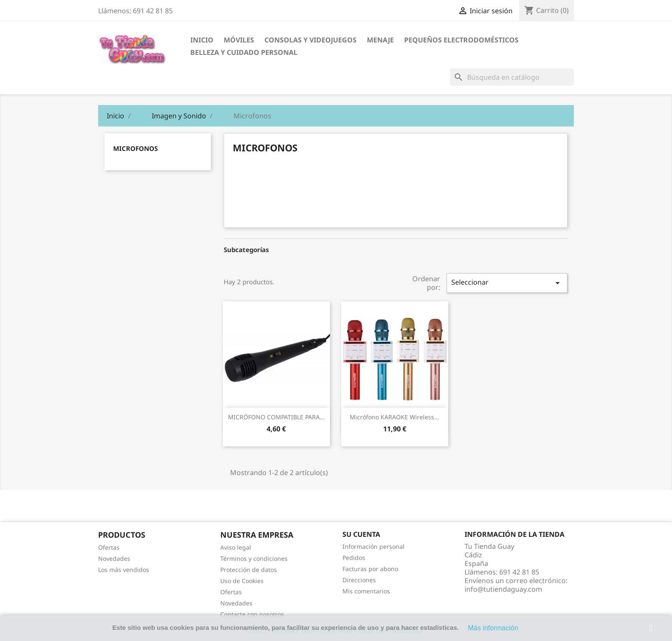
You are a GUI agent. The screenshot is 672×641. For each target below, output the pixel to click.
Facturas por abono (370, 569)
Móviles (239, 40)
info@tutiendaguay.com (503, 589)
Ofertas (109, 547)
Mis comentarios (366, 591)
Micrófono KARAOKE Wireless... (394, 417)
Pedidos (354, 558)
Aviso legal (236, 547)
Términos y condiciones (254, 558)
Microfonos (135, 148)
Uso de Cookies (242, 581)
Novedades (114, 558)
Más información (493, 628)
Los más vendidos (124, 570)
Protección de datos (249, 570)
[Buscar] (512, 77)
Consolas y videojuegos (310, 40)
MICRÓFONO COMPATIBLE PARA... (276, 417)
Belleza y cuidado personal (244, 52)
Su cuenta (361, 534)
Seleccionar (507, 283)
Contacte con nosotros (252, 614)
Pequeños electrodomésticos (461, 40)
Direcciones (359, 580)
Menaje (380, 40)
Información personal (373, 546)
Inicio (202, 40)
